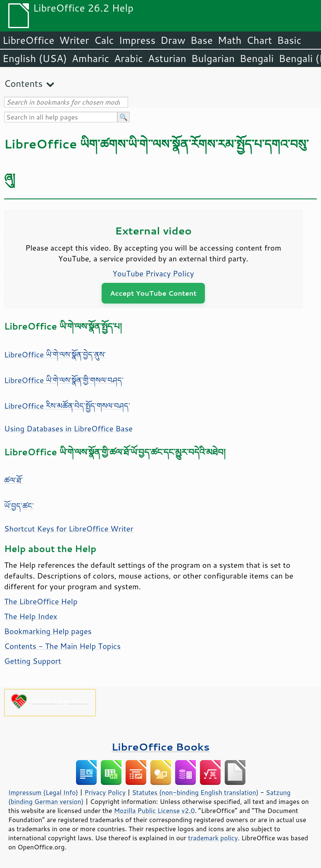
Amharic (90, 58)
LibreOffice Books (161, 747)
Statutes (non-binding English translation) (195, 792)
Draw (173, 40)
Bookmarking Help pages (48, 631)
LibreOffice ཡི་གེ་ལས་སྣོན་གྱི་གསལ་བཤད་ (64, 380)
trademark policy (213, 838)
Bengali (257, 58)
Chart (259, 40)
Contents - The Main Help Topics (62, 646)
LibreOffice (28, 40)
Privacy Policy (105, 792)
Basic (289, 40)
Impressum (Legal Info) (43, 792)
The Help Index (31, 616)
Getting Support (33, 661)
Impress (137, 40)
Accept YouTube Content (153, 293)
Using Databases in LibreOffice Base (68, 428)
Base (202, 40)
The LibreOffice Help (41, 601)
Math (230, 40)
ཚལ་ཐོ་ (13, 480)
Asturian (167, 58)
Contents (23, 83)
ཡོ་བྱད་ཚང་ (19, 506)
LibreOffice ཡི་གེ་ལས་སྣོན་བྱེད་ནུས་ (55, 354)
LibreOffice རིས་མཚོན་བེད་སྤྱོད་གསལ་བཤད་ (67, 406)
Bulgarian (213, 58)
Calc (104, 40)
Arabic (128, 58)
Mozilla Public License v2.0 (155, 811)
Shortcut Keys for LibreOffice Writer (69, 528)
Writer (74, 40)
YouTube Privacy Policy (153, 273)
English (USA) (35, 58)
